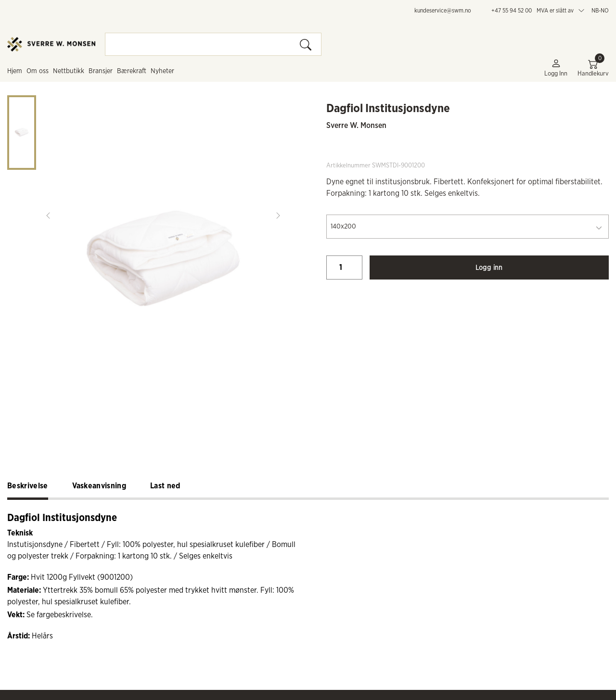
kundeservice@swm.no (443, 11)
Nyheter (162, 71)
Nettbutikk (69, 71)
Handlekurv (593, 68)
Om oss (38, 71)
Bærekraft (132, 71)
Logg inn (556, 68)
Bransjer (101, 71)
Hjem (15, 71)
